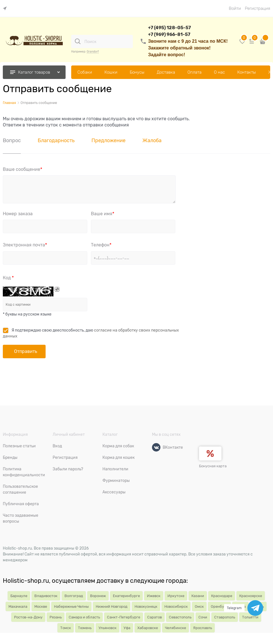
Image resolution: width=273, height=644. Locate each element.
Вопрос (12, 140)
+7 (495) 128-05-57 (169, 28)
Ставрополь (225, 617)
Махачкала (18, 606)
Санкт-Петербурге (124, 617)
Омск (199, 606)
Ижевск (154, 596)
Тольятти (250, 617)
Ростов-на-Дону (28, 617)
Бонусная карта (213, 466)
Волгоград (74, 596)
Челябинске (175, 628)
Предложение (108, 140)
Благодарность (56, 140)
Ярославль (202, 628)
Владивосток (46, 596)
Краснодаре (222, 596)
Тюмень (85, 628)
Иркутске (176, 596)
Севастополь (180, 617)
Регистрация (258, 8)
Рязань (56, 617)
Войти (235, 8)
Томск (66, 628)
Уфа (127, 628)
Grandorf (93, 52)
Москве (41, 606)
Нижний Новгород (112, 606)
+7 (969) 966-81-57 (169, 34)
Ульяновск (108, 628)
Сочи (203, 617)
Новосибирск (176, 606)
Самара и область (84, 617)
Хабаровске (148, 628)
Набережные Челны (71, 606)
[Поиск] (78, 41)
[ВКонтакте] (156, 447)
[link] (6, 9)
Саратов (155, 617)
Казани (198, 596)
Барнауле (19, 596)
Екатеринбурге (126, 596)
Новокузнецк (146, 606)
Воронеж (98, 596)
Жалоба (152, 140)
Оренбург (219, 606)
